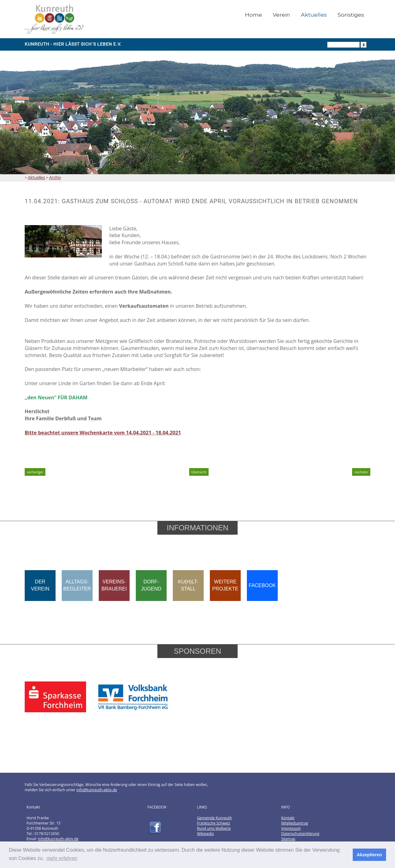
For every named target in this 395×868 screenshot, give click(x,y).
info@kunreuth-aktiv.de (97, 790)
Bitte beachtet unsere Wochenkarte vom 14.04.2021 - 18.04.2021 (103, 433)
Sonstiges (351, 15)
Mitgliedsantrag (295, 823)
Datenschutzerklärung (300, 834)
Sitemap (288, 839)
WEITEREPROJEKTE (225, 585)
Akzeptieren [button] (369, 855)
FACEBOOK (262, 585)
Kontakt (288, 818)
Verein (281, 15)
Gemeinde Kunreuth (214, 818)
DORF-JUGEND (151, 585)
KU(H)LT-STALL (188, 585)
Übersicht (199, 472)
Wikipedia (205, 834)
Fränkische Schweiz (214, 823)
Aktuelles (314, 15)
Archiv (55, 178)
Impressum (291, 828)
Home (254, 15)
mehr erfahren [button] (62, 858)
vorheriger (35, 472)
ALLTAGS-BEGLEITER (77, 585)
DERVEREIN (40, 585)
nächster (361, 472)
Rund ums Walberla (214, 828)
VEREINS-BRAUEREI (114, 585)
